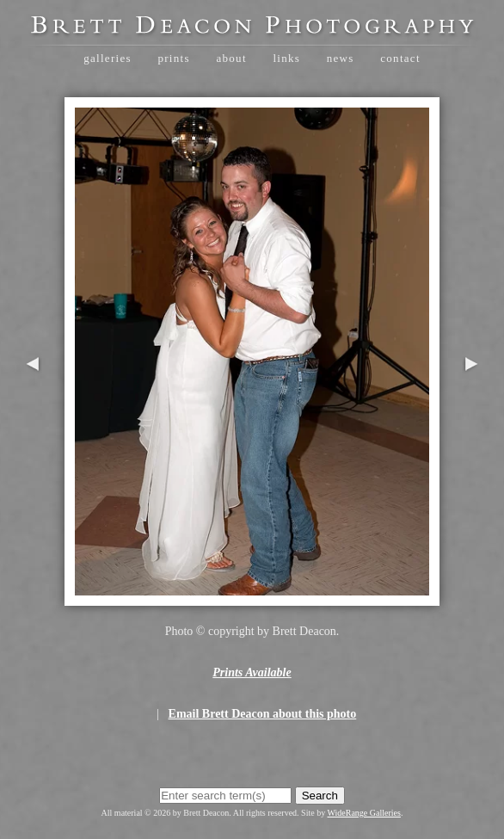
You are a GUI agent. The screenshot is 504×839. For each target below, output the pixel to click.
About (231, 58)
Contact (400, 58)
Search (320, 796)
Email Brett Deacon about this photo (263, 714)
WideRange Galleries (364, 813)
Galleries (108, 58)
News (341, 58)
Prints (173, 58)
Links (286, 58)
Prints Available (252, 672)
